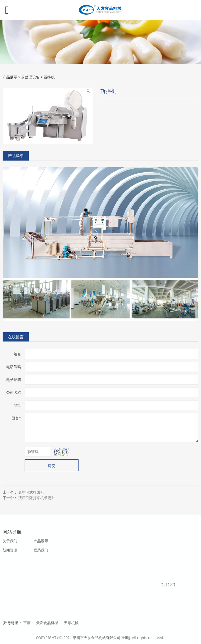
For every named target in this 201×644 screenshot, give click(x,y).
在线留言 (16, 337)
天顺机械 (71, 623)
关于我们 (10, 541)
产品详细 (16, 156)
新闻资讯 (10, 550)
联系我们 (41, 550)
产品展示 (10, 77)
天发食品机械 (47, 623)
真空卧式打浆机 (31, 492)
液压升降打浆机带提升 (37, 498)
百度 (27, 623)
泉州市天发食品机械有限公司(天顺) (102, 638)
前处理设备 (30, 77)
